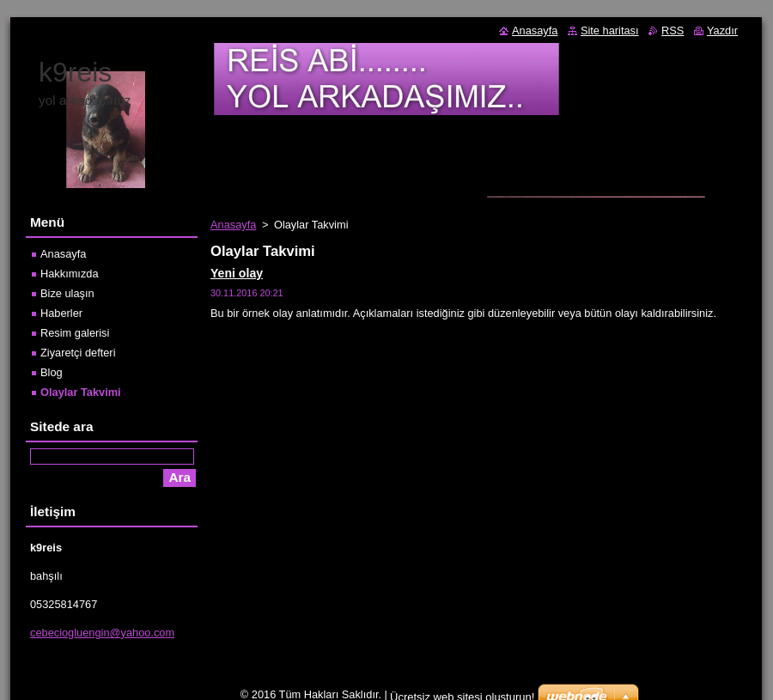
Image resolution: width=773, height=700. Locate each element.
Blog (52, 372)
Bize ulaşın (67, 293)
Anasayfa (233, 225)
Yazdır (722, 30)
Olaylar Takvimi (81, 392)
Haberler (61, 313)
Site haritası (610, 30)
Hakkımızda (70, 274)
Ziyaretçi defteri (78, 353)
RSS (673, 30)
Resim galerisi (75, 333)
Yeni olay (237, 273)
